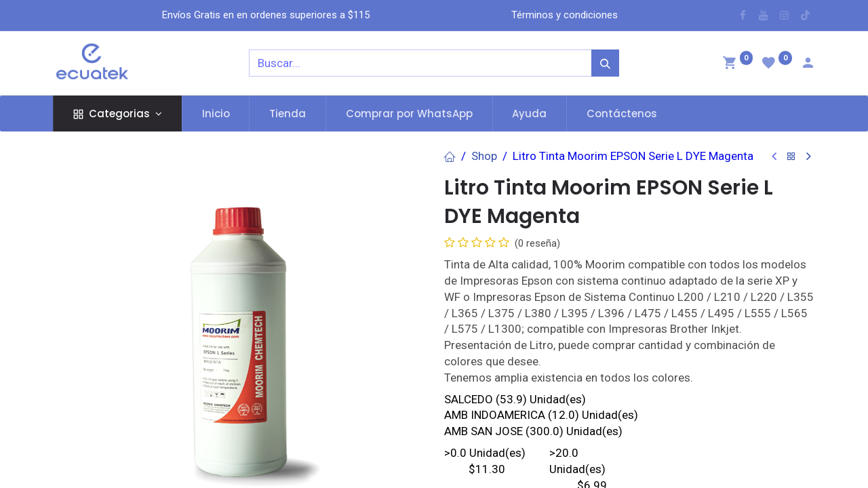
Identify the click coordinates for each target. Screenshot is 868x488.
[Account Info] (808, 64)
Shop (484, 156)
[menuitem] (216, 114)
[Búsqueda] (605, 63)
